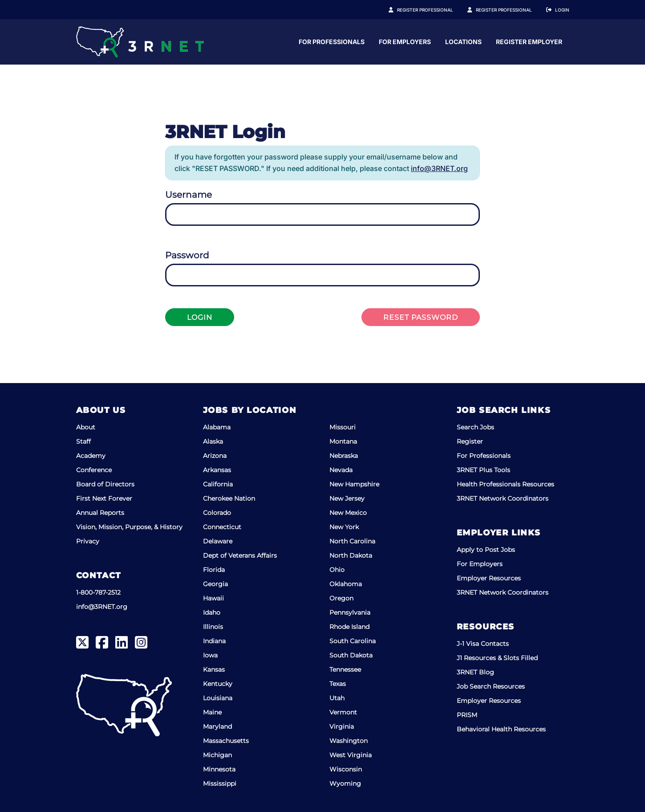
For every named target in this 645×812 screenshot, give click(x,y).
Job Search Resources (491, 686)
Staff (83, 441)
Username (189, 195)
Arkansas (217, 470)
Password (187, 255)
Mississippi (220, 783)
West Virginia (351, 755)
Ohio (337, 570)
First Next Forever (104, 498)
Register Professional (435, 10)
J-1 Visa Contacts (483, 644)
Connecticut (222, 527)
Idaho (212, 612)
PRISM (467, 715)
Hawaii (213, 598)
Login (562, 10)
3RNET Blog (475, 672)
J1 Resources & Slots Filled (497, 658)
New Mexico (348, 513)
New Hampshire (354, 484)
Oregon (341, 598)
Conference (94, 470)
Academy (91, 456)
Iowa (210, 655)
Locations (551, 42)
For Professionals (419, 42)
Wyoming (345, 783)
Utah (337, 698)
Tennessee (345, 669)
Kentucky (218, 684)
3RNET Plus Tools (483, 470)
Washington (349, 741)
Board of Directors (105, 484)
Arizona (215, 456)
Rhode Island (349, 627)
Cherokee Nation (229, 498)
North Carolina (352, 541)
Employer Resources (489, 578)
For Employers (493, 42)
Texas (338, 684)
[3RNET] (140, 42)
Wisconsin (346, 769)
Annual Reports (100, 513)
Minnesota (219, 769)
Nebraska (344, 456)
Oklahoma (346, 584)
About (86, 427)
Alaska (213, 441)
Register (470, 441)
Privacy (88, 541)
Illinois (213, 627)
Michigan (217, 755)
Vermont (343, 712)
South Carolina (353, 641)
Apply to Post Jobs (486, 550)
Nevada (341, 470)
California (218, 484)
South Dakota (351, 655)
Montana (343, 441)
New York (344, 527)
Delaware (218, 541)
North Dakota (351, 555)
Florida (214, 570)
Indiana (214, 641)
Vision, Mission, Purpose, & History (129, 527)
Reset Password (421, 317)
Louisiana (218, 698)
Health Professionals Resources (505, 484)
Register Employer (509, 10)
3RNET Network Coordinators (503, 498)
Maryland (217, 726)
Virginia (342, 726)
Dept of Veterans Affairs (240, 555)
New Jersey (347, 498)
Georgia (215, 584)
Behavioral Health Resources (501, 729)
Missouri (343, 427)
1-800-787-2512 (98, 592)
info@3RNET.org (439, 168)
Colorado (217, 513)
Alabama (217, 427)
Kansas (214, 669)
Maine (212, 712)
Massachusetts (226, 741)
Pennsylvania (350, 612)
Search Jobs (475, 427)
